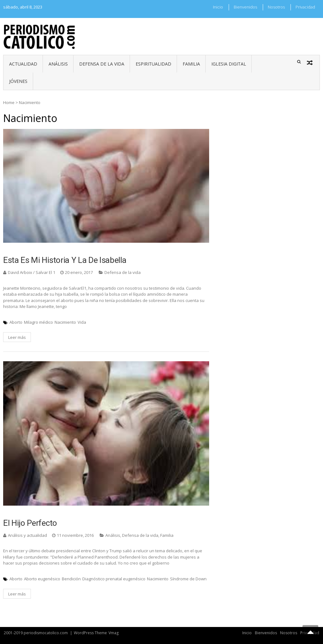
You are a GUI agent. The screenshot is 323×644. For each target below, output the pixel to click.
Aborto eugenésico (42, 579)
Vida (82, 322)
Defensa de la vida (102, 64)
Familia (191, 64)
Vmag (114, 633)
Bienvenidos (245, 7)
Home (9, 102)
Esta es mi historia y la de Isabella (65, 260)
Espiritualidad (153, 64)
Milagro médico (38, 322)
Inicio (218, 7)
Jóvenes (18, 81)
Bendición (71, 579)
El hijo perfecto (30, 523)
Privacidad (305, 7)
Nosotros (276, 7)
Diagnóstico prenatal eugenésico (114, 579)
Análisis (58, 64)
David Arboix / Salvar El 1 (32, 272)
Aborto (16, 322)
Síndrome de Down (188, 579)
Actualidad (23, 64)
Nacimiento (65, 322)
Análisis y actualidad (27, 535)
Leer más (17, 337)
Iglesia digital (229, 64)
